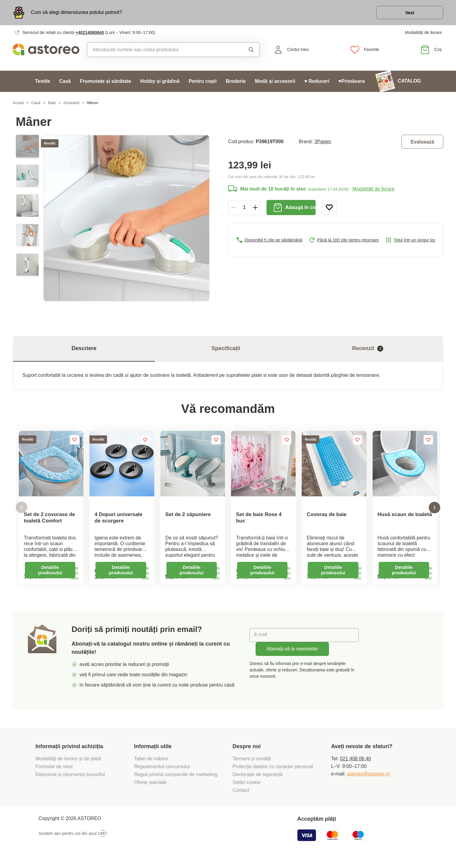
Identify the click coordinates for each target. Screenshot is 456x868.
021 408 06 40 (355, 764)
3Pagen (323, 142)
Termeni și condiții (253, 764)
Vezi (408, 13)
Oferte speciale (150, 787)
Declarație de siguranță (258, 780)
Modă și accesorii (275, 82)
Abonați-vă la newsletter (292, 654)
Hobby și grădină (160, 82)
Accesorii (71, 104)
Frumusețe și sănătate (105, 82)
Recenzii (368, 350)
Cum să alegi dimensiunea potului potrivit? (77, 13)
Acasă (18, 104)
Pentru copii (203, 82)
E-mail (261, 640)
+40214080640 (90, 33)
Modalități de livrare (423, 33)
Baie (52, 104)
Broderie (236, 82)
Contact (241, 795)
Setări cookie (247, 787)
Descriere (84, 350)
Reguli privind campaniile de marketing (176, 780)
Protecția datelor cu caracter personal (273, 772)
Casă (65, 82)
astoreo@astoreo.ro (368, 779)
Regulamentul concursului (162, 772)
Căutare (251, 51)
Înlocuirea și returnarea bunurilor (71, 780)
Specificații (226, 350)
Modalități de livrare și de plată (69, 764)
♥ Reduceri (317, 82)
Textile (43, 82)
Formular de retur (54, 772)
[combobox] (161, 51)
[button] (22, 511)
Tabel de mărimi (151, 764)
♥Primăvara (352, 82)
